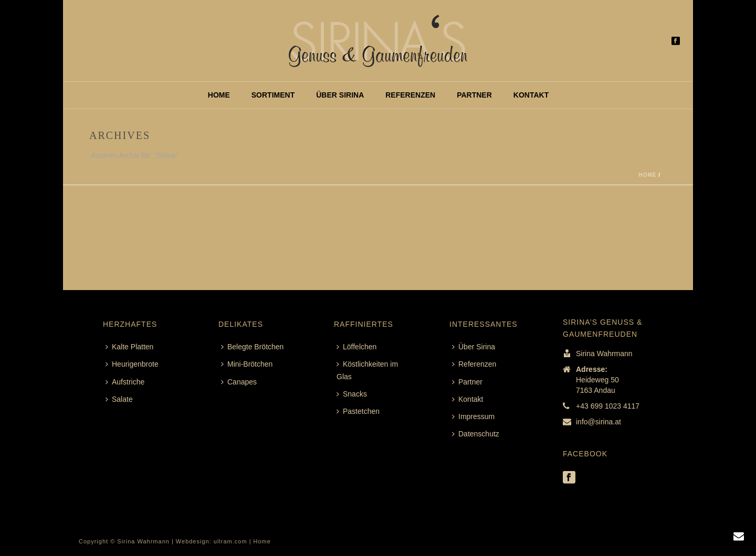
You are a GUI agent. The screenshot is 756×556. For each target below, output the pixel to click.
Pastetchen (358, 411)
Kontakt (531, 95)
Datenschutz (476, 434)
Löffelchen (356, 347)
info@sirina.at (598, 422)
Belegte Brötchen (252, 347)
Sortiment (273, 95)
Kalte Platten (129, 347)
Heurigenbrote (132, 364)
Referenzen (410, 95)
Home (219, 95)
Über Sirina (340, 95)
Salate (119, 399)
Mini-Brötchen (247, 364)
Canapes (239, 382)
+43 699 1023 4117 (608, 406)
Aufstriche (125, 382)
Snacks (352, 394)
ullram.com (230, 541)
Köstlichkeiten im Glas (367, 370)
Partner (474, 95)
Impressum (473, 416)
